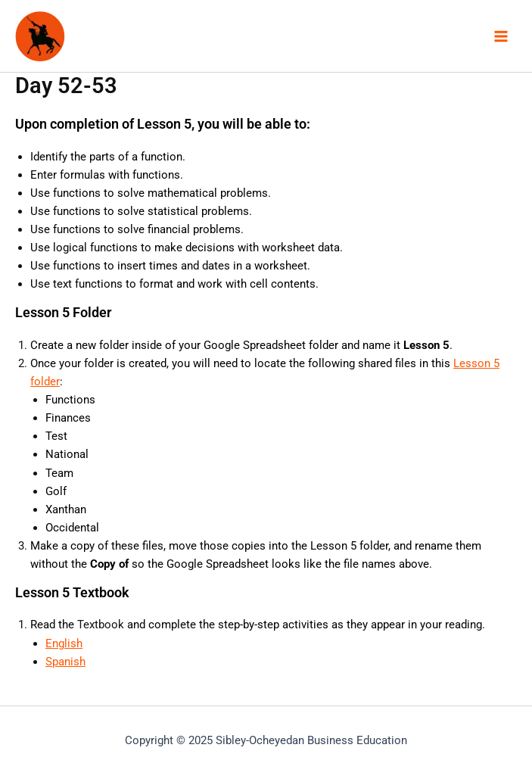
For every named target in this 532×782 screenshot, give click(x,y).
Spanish (65, 662)
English (64, 643)
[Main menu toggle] (501, 36)
